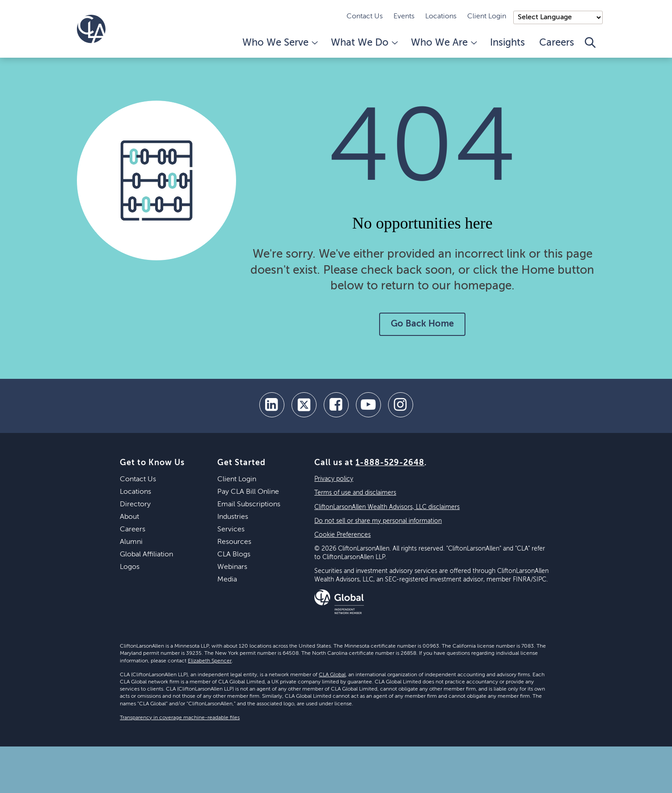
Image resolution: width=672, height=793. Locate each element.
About (129, 517)
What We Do (364, 43)
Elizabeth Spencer (210, 661)
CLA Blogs (234, 555)
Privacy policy (334, 479)
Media (227, 580)
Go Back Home (422, 324)
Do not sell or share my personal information (378, 521)
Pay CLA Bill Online (248, 492)
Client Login (487, 17)
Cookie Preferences (342, 535)
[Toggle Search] (590, 47)
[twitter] (304, 405)
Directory (135, 505)
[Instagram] (401, 405)
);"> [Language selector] (558, 17)
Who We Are (443, 43)
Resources (234, 542)
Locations (441, 17)
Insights (507, 43)
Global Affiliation (146, 555)
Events (404, 17)
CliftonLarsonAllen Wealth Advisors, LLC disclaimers (387, 507)
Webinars (232, 567)
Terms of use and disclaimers (355, 493)
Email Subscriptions (249, 505)
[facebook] (336, 405)
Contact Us (365, 17)
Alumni (131, 542)
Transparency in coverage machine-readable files (180, 718)
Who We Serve (279, 43)
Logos (130, 567)
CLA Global (332, 675)
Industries (233, 517)
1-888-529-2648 (390, 463)
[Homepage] (91, 29)
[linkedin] (272, 405)
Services (231, 530)
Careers (557, 43)
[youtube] (368, 405)
